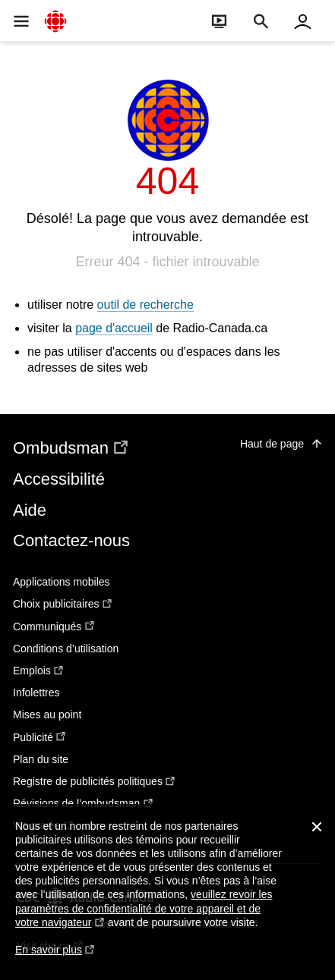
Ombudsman (71, 448)
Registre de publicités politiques (95, 781)
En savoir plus (55, 957)
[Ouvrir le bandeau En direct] (219, 21)
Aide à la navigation (0, 0)
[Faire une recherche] (261, 21)
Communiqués (54, 627)
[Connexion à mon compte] (303, 21)
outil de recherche (145, 305)
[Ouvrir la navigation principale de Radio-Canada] (21, 21)
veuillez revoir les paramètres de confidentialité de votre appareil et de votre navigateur (144, 908)
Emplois (39, 671)
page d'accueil (114, 328)
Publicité (40, 737)
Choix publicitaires (63, 604)
